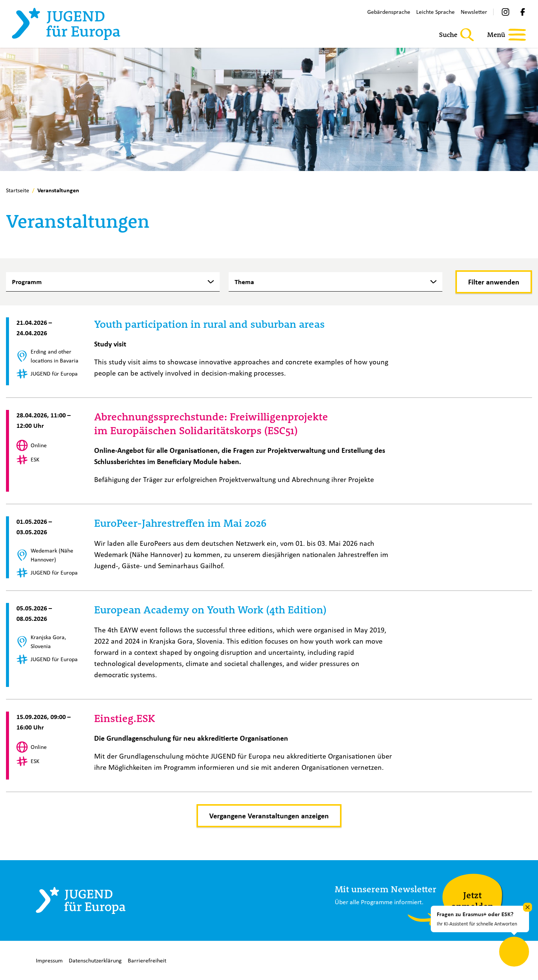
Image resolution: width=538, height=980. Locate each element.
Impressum (49, 960)
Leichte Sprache (435, 12)
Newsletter (474, 12)
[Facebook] (523, 12)
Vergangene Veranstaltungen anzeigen (269, 816)
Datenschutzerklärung (95, 960)
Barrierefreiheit (147, 960)
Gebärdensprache (389, 12)
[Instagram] (505, 12)
